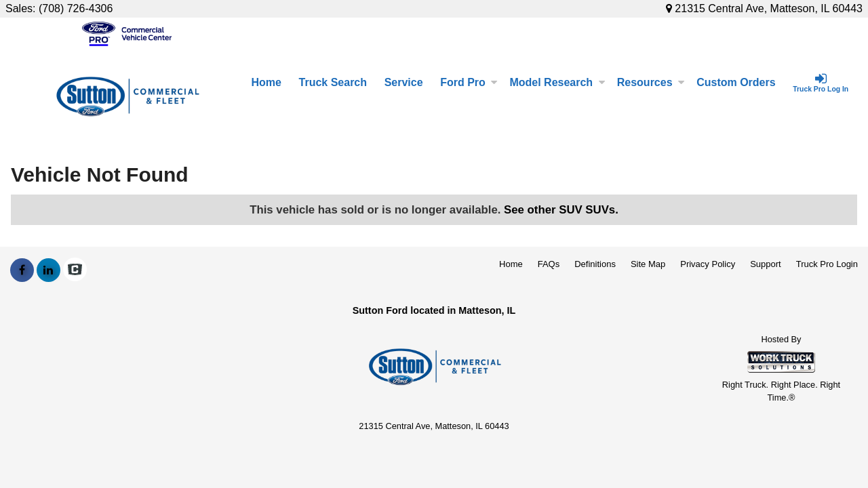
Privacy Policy (708, 264)
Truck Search (333, 82)
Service (404, 82)
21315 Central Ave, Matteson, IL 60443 (764, 8)
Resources (651, 82)
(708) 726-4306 (76, 8)
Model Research (557, 82)
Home (266, 82)
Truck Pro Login (827, 264)
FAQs (549, 264)
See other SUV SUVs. (561, 210)
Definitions (595, 264)
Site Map (648, 264)
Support (766, 264)
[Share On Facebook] (22, 270)
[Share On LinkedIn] (48, 270)
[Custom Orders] (736, 83)
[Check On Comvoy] (75, 270)
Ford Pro (469, 82)
